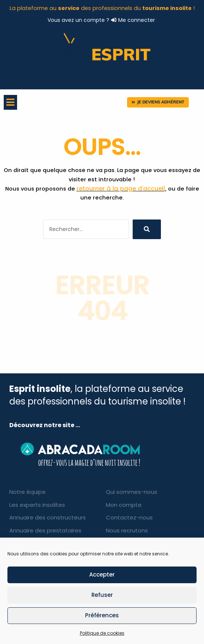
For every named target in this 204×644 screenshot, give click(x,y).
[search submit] (147, 229)
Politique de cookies (102, 633)
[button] (158, 102)
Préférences (102, 615)
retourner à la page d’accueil (121, 189)
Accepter (102, 574)
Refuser (102, 595)
